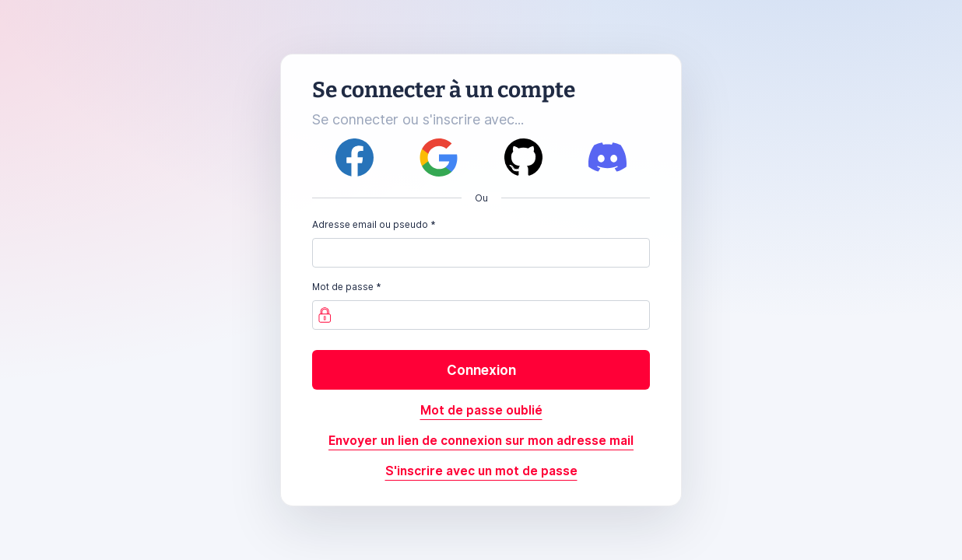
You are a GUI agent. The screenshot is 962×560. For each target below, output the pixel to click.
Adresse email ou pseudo (370, 224)
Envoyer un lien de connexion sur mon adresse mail (481, 441)
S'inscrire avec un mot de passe (481, 471)
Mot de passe (343, 287)
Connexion (481, 370)
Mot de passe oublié (481, 410)
